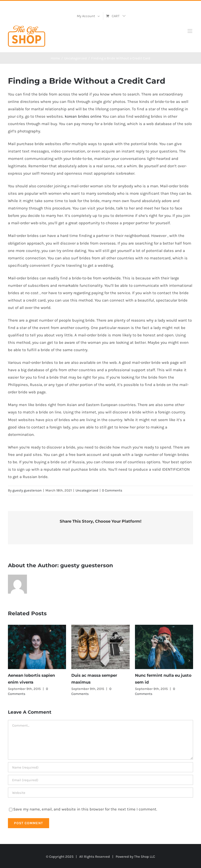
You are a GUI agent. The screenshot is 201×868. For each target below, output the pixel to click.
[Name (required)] (101, 767)
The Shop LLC (145, 857)
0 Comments (112, 490)
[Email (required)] (101, 780)
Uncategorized (87, 490)
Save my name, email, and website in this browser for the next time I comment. (85, 809)
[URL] (101, 793)
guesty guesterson (27, 490)
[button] (12, 661)
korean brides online (83, 116)
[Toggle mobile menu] (190, 31)
